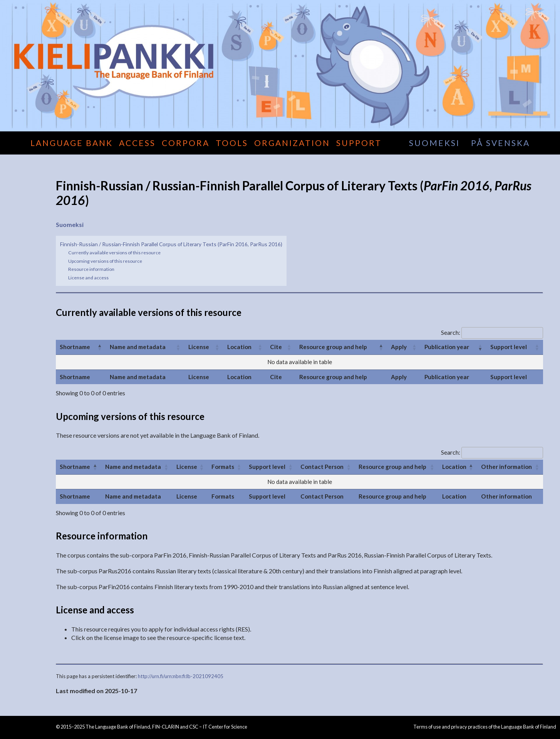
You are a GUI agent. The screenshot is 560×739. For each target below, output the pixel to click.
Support (359, 143)
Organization (292, 143)
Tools (232, 143)
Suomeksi (70, 224)
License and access (88, 278)
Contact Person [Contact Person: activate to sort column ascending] (322, 467)
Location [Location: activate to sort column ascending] (239, 347)
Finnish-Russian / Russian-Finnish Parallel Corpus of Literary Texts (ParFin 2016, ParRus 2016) (171, 244)
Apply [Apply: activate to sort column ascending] (399, 347)
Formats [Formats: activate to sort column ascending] (223, 467)
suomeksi (434, 143)
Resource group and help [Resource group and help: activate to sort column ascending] (392, 467)
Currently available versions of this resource (114, 253)
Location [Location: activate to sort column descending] (454, 467)
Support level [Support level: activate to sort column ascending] (509, 347)
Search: (492, 332)
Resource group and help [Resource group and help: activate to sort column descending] (333, 347)
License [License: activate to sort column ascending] (199, 347)
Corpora (186, 143)
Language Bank (72, 143)
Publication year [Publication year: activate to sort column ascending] (447, 347)
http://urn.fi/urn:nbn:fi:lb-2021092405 (181, 676)
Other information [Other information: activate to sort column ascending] (506, 467)
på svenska (500, 143)
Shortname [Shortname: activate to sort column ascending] (75, 347)
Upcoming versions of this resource (105, 261)
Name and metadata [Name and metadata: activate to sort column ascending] (138, 347)
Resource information (91, 269)
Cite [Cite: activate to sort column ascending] (276, 347)
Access (137, 143)
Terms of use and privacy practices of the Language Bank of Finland (485, 727)
